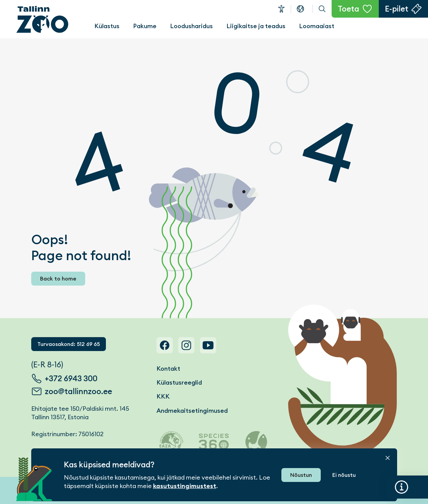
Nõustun (301, 475)
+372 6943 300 (71, 379)
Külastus (107, 26)
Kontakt (168, 369)
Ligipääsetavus (281, 9)
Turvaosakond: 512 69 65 (69, 344)
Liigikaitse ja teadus (256, 26)
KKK (163, 396)
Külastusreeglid (179, 382)
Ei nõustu (344, 475)
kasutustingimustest (185, 486)
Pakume (145, 26)
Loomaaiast (317, 26)
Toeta (348, 9)
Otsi (322, 9)
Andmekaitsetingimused (192, 411)
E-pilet (397, 9)
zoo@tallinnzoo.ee (78, 391)
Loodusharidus (191, 26)
